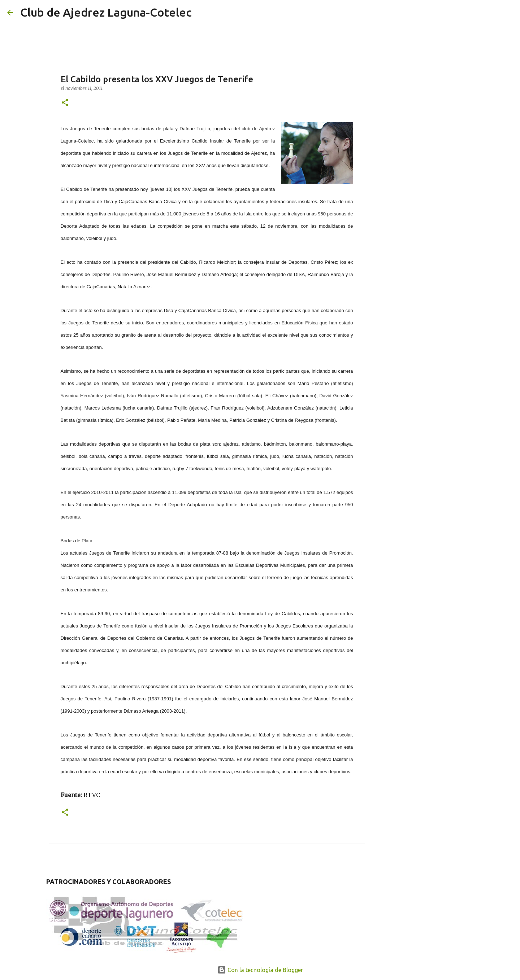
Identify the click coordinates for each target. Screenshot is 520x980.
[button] (65, 103)
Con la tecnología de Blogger (260, 970)
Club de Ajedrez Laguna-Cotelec (106, 12)
